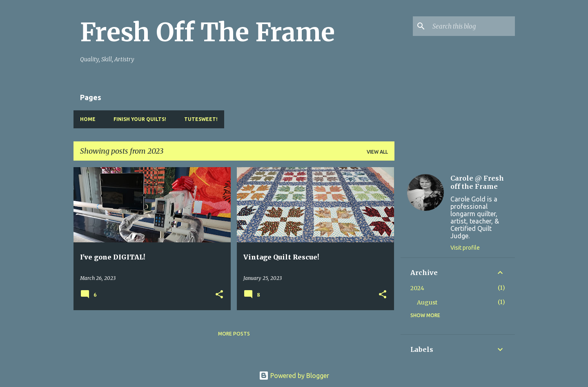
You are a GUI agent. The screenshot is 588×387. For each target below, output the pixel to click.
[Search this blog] (472, 26)
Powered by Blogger (294, 376)
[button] (219, 295)
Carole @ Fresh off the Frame (477, 182)
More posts (234, 334)
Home (88, 119)
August (427, 302)
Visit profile (465, 248)
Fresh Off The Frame (207, 32)
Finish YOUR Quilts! (140, 119)
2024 (417, 288)
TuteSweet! (201, 119)
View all (377, 152)
